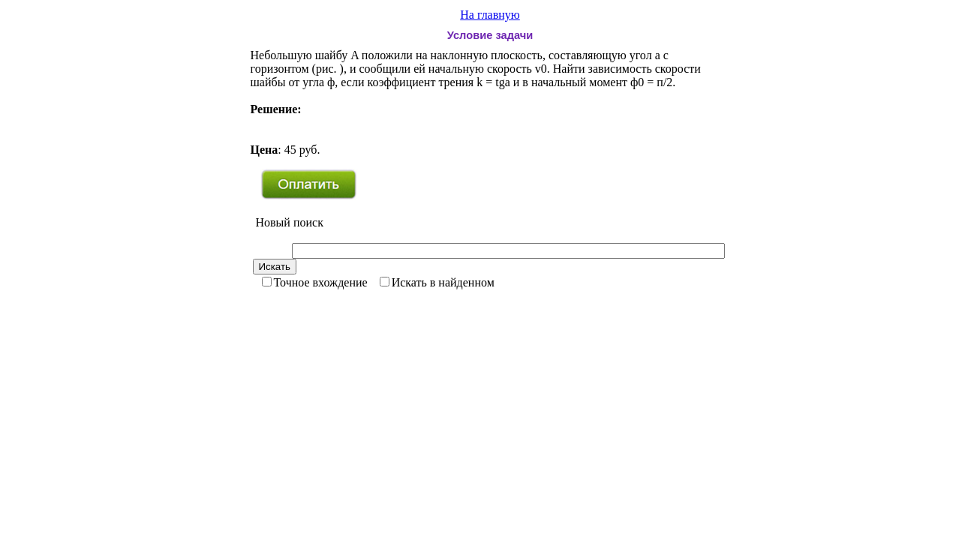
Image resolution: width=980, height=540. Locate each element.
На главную (490, 15)
